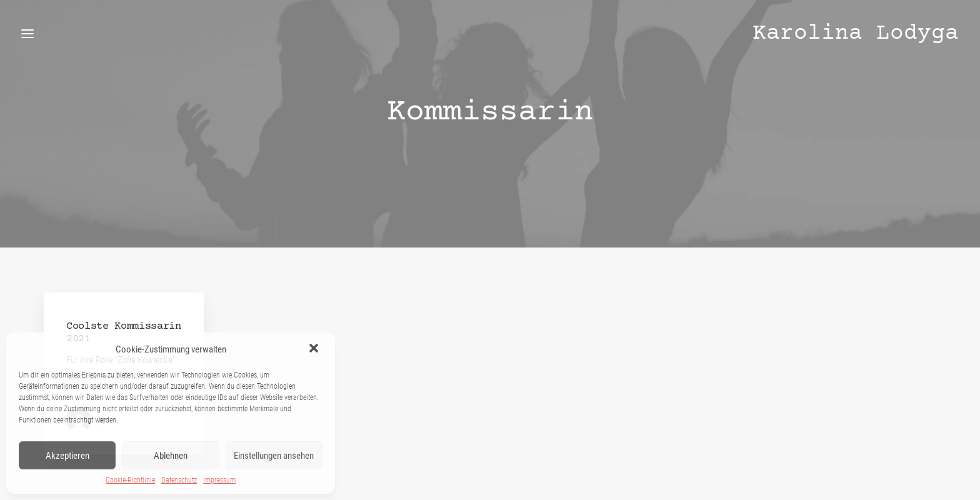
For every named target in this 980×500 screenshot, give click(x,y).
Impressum (219, 480)
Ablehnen (171, 456)
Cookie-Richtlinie (130, 480)
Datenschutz (179, 480)
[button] (315, 349)
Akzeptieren (67, 456)
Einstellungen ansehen (274, 456)
